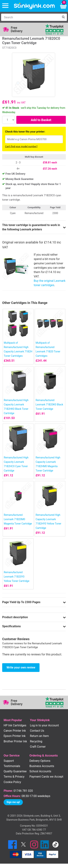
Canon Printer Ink (15, 731)
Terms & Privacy (14, 777)
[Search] (30, 17)
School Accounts (40, 771)
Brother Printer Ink (15, 741)
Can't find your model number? (21, 146)
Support (9, 761)
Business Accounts (42, 766)
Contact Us (37, 731)
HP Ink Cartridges (15, 725)
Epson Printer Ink (15, 736)
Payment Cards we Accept (46, 777)
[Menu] (5, 6)
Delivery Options (40, 761)
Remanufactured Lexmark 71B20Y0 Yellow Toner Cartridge (17, 577)
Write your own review (21, 667)
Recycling (36, 741)
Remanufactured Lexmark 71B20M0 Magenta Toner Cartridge (18, 519)
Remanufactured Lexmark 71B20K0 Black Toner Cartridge (50, 404)
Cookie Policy (12, 782)
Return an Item (39, 736)
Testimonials (12, 766)
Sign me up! (13, 802)
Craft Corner (38, 747)
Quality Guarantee (15, 771)
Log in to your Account (44, 725)
